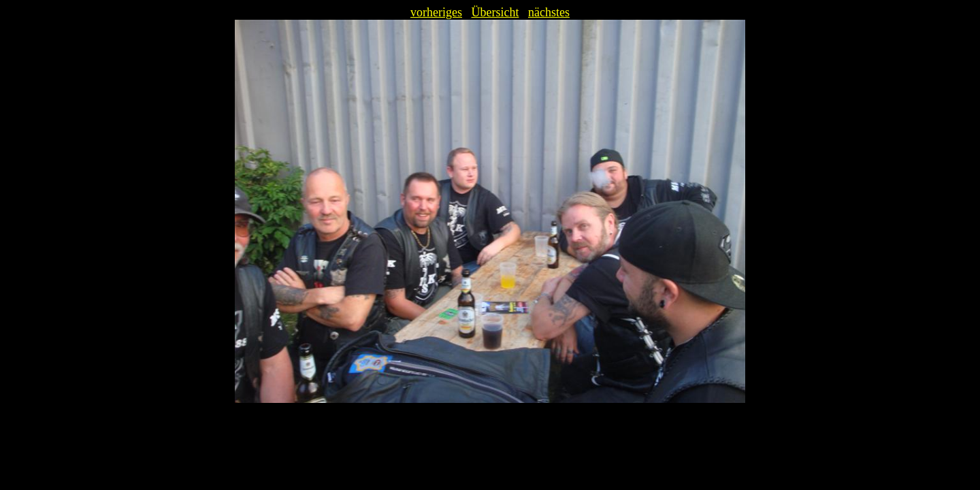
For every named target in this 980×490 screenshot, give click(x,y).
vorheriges (436, 12)
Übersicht (495, 12)
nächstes (549, 12)
